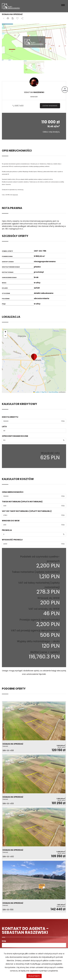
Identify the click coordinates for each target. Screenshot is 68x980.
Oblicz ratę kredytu (51, 132)
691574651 (18, 106)
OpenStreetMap (53, 392)
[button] (34, 357)
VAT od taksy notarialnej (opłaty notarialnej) (27, 511)
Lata (4, 427)
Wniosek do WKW (11, 521)
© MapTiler (44, 392)
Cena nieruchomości (13, 492)
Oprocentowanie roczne (15, 436)
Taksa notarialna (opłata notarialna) (22, 502)
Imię (4, 941)
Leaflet (36, 392)
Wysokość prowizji (12, 540)
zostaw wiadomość (50, 106)
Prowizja (7, 530)
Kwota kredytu (10, 417)
